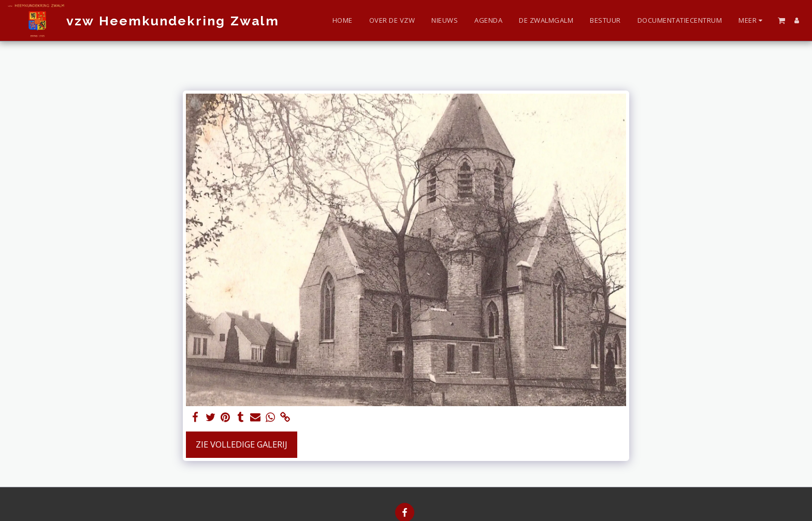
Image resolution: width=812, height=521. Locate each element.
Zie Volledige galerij (242, 444)
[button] (781, 20)
